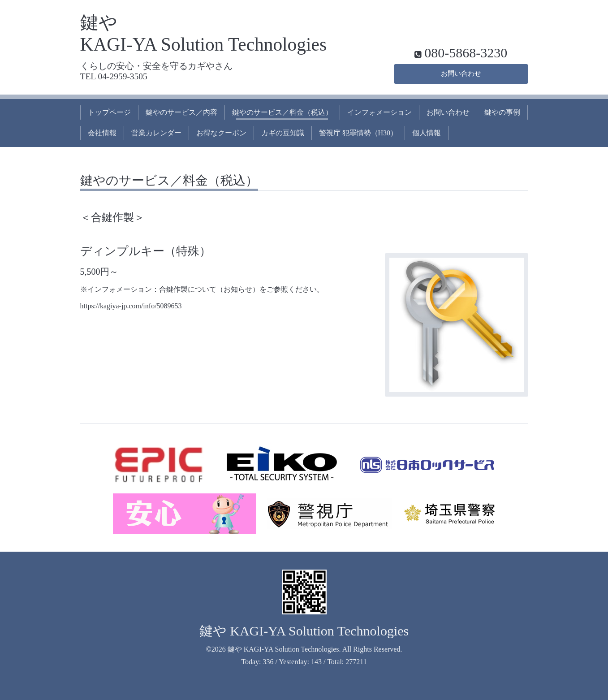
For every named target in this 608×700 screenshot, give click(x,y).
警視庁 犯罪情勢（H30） (358, 133)
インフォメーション (379, 112)
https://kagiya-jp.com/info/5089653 (131, 306)
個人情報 (427, 133)
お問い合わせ (461, 73)
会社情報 (102, 133)
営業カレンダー (156, 133)
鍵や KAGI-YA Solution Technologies (304, 631)
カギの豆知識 (283, 133)
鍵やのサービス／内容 (181, 112)
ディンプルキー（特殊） (146, 251)
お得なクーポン (221, 133)
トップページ (109, 112)
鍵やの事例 (502, 112)
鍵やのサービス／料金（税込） (282, 112)
